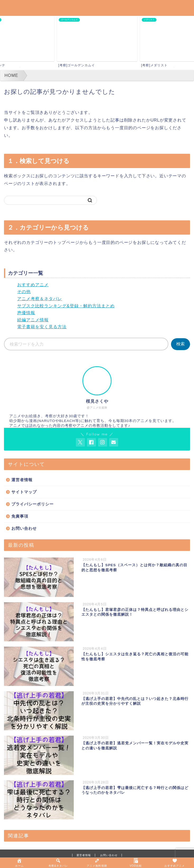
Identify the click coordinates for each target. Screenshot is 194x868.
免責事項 (20, 516)
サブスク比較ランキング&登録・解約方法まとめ (66, 306)
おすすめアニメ (33, 285)
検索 (181, 344)
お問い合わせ (24, 528)
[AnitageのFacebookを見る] (91, 442)
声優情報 (26, 313)
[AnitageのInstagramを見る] (103, 442)
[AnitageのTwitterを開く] (80, 442)
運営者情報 (22, 480)
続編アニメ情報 (33, 320)
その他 (24, 292)
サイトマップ (24, 492)
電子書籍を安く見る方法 (42, 327)
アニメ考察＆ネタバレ (40, 299)
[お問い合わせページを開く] (114, 442)
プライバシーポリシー (33, 504)
